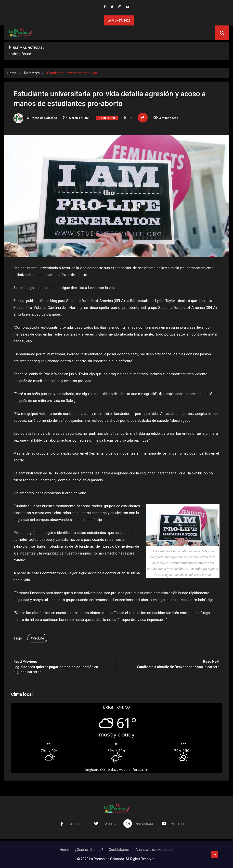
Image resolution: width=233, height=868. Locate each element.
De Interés (32, 73)
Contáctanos (119, 850)
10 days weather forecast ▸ (116, 770)
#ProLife (37, 638)
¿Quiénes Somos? (89, 850)
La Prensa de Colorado (35, 118)
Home (12, 73)
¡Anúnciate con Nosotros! (154, 850)
